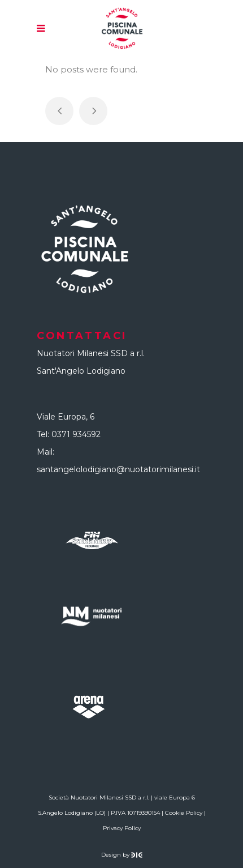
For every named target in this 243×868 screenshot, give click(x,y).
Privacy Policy (122, 828)
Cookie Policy (184, 813)
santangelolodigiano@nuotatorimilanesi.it (118, 469)
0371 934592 (76, 434)
